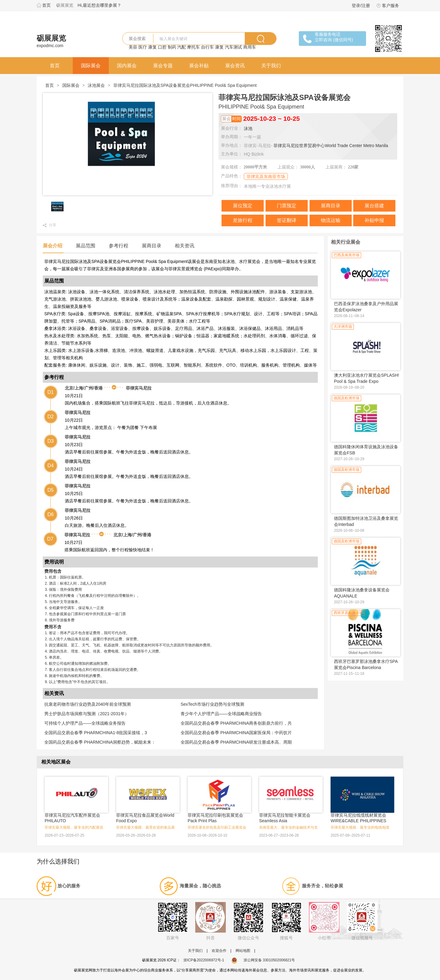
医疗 (143, 47)
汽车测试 (233, 47)
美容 (133, 47)
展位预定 (243, 206)
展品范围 (86, 246)
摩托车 (193, 47)
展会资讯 (235, 66)
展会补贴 (199, 66)
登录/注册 (361, 6)
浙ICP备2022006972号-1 (204, 960)
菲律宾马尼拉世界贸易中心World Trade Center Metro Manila (331, 146)
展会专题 (163, 66)
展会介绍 (53, 246)
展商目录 (331, 206)
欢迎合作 (219, 951)
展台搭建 (374, 206)
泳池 (248, 128)
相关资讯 (185, 246)
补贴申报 (374, 220)
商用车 (250, 47)
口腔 (162, 47)
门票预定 (287, 206)
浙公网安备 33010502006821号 (263, 960)
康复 (152, 47)
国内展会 (127, 66)
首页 (46, 5)
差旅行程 (243, 220)
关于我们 (271, 66)
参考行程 (119, 246)
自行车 (207, 47)
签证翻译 (287, 220)
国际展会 (91, 66)
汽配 (182, 47)
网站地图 (243, 951)
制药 (172, 47)
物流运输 (331, 220)
